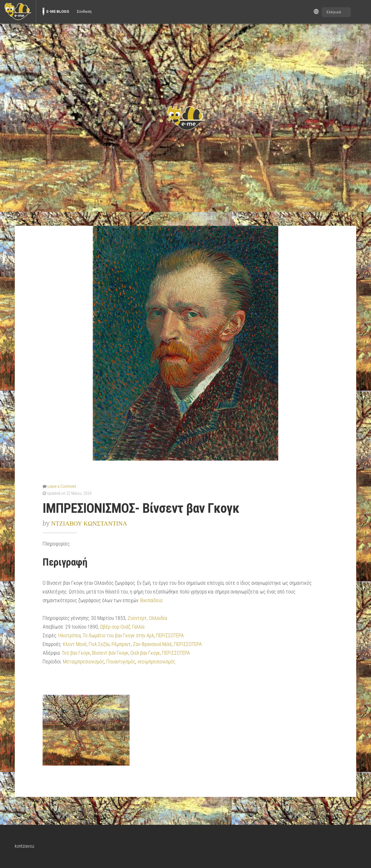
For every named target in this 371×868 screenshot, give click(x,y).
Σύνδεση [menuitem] (84, 11)
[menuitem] (18, 12)
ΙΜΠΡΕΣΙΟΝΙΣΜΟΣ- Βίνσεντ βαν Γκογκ (141, 508)
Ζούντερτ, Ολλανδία (147, 618)
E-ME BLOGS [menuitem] (58, 11)
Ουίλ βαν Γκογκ (145, 653)
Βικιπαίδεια (151, 600)
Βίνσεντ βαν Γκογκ (110, 653)
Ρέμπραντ (121, 644)
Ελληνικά (334, 12)
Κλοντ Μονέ (75, 644)
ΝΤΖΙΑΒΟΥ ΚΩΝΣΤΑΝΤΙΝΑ (89, 523)
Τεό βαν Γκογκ (76, 653)
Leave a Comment (62, 486)
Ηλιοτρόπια (69, 636)
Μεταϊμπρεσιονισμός (84, 662)
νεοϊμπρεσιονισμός (156, 662)
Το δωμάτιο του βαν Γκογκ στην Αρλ (118, 636)
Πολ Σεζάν (99, 644)
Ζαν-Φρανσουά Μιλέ (152, 644)
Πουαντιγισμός (121, 662)
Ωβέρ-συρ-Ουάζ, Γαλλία (122, 627)
